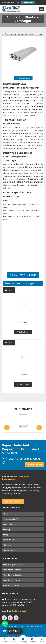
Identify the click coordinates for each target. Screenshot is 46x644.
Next (39, 428)
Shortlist (9, 290)
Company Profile (11, 519)
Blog (6, 535)
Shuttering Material (12, 570)
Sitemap (7, 545)
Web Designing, (38, 636)
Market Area (9, 550)
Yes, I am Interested (23, 275)
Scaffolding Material (12, 585)
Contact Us (9, 540)
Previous (7, 428)
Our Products (9, 524)
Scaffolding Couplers (13, 575)
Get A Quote (23, 78)
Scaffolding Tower (12, 580)
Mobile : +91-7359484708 (13, 605)
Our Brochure (28, 3)
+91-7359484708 (11, 2)
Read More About (13, 501)
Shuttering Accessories (14, 565)
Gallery (7, 529)
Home (6, 514)
